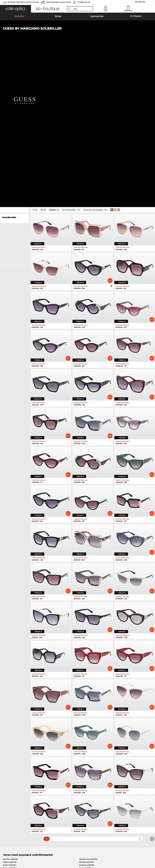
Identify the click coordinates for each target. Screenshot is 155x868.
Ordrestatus (108, 809)
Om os (5, 796)
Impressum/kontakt (10, 856)
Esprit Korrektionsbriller (88, 732)
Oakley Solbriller (10, 705)
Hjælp (105, 796)
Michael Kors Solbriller (88, 702)
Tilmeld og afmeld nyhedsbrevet (116, 803)
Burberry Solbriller (87, 708)
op (151, 853)
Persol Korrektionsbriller (88, 729)
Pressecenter (7, 800)
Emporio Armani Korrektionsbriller (17, 738)
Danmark (141, 2)
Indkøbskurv (128, 11)
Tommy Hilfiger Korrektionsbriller (92, 738)
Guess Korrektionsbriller (88, 726)
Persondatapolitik (40, 853)
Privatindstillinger (9, 803)
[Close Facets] (14, 53)
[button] (15, 9)
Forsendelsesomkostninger (64, 803)
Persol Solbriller (10, 708)
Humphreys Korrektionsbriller (15, 735)
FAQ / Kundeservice (111, 800)
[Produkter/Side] (71, 53)
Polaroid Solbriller (86, 705)
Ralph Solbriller (85, 714)
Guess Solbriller (86, 711)
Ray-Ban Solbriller (10, 702)
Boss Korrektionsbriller (87, 735)
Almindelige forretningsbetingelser (17, 853)
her (70, 768)
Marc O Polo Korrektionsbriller (15, 732)
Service (56, 796)
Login (106, 11)
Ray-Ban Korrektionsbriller (14, 726)
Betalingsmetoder (60, 800)
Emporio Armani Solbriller (14, 714)
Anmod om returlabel (61, 806)
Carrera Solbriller (10, 711)
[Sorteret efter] (95, 53)
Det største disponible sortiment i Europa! (23, 2)
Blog (105, 806)
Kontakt (5, 806)
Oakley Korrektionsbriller (13, 729)
